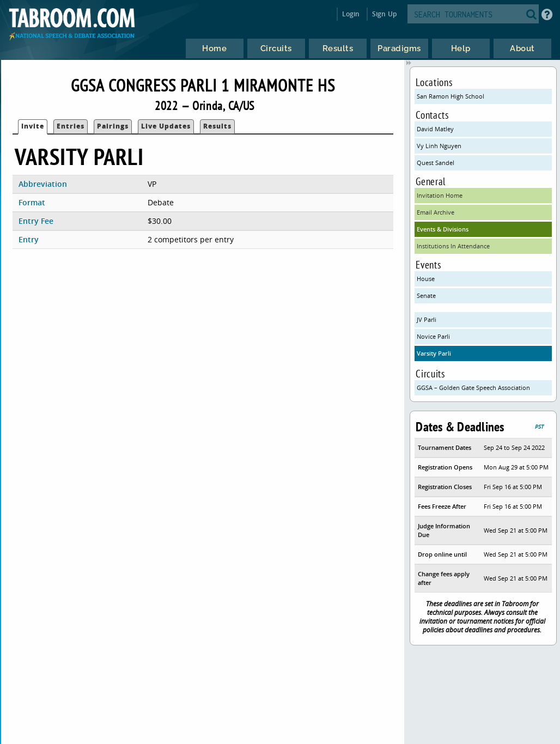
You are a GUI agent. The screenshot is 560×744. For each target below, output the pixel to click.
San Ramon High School (451, 96)
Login (351, 14)
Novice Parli (433, 336)
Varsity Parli (434, 353)
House (426, 279)
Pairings (113, 126)
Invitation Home (440, 195)
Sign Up (384, 14)
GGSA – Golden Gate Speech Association (473, 388)
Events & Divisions (443, 229)
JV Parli (427, 319)
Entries (71, 126)
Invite (33, 126)
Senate (426, 295)
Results (217, 126)
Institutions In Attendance (453, 246)
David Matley (435, 129)
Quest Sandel (436, 163)
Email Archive (436, 212)
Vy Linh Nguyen (439, 146)
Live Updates (166, 126)
